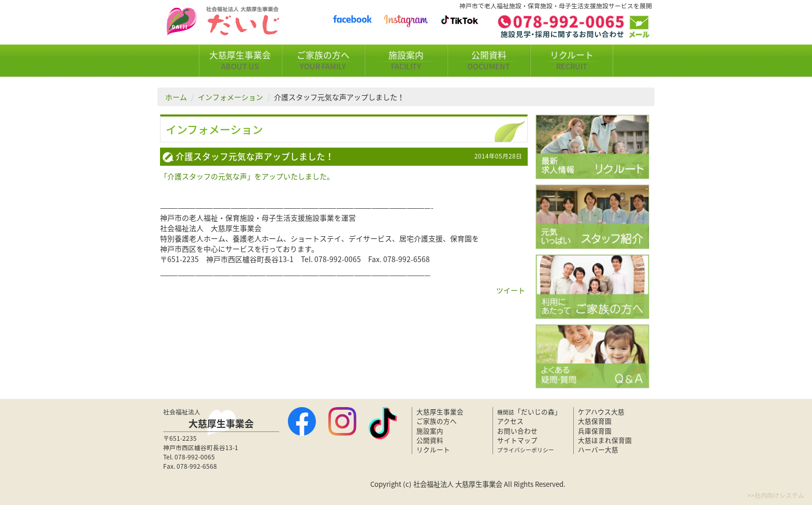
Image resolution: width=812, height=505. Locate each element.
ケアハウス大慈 (601, 412)
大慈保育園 (595, 421)
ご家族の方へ (323, 61)
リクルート (572, 61)
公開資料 (489, 61)
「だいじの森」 (529, 412)
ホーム (176, 97)
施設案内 (406, 61)
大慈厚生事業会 (240, 61)
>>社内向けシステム (776, 495)
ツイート (511, 290)
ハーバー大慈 (598, 449)
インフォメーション (230, 97)
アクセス (510, 421)
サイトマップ (517, 440)
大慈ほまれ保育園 (605, 440)
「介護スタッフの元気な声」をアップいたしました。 (247, 176)
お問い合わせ (517, 431)
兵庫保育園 (595, 431)
